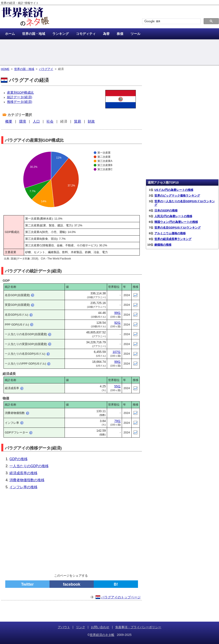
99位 (118, 313)
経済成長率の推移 (23, 473)
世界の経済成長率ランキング (173, 239)
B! (116, 584)
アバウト (64, 627)
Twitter (27, 584)
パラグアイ (46, 69)
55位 (118, 386)
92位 (118, 323)
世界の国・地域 (24, 69)
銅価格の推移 (163, 245)
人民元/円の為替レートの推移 (173, 216)
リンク (81, 627)
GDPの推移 (19, 459)
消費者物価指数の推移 (27, 480)
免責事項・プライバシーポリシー (138, 627)
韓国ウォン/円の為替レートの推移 (176, 222)
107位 (117, 352)
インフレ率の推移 (23, 487)
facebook (72, 584)
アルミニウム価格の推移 (170, 233)
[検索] (171, 21)
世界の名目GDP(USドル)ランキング (177, 228)
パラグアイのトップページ (121, 597)
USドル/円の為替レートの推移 (174, 190)
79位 (118, 421)
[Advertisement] (109, 53)
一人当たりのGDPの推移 (29, 466)
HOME (5, 69)
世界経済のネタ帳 (102, 635)
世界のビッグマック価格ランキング (177, 196)
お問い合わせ (100, 627)
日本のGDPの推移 (166, 210)
